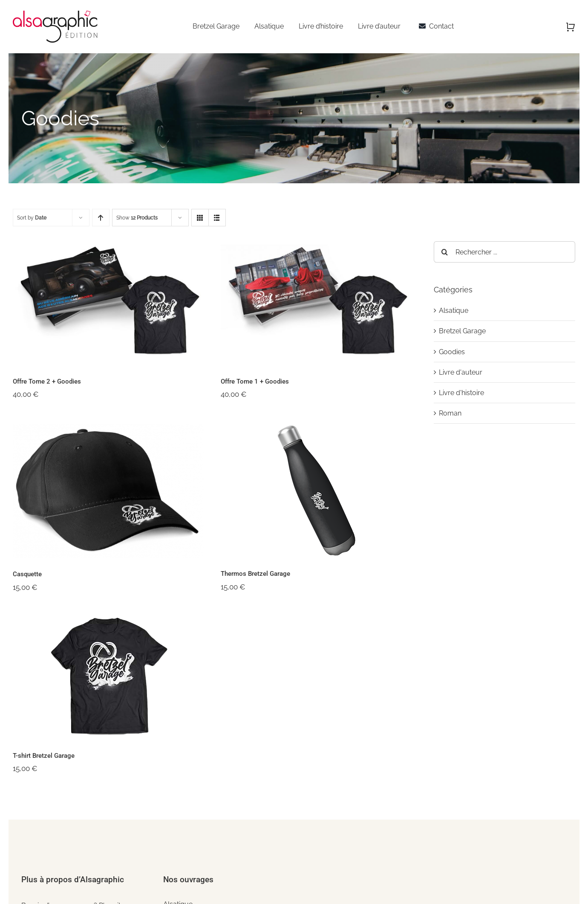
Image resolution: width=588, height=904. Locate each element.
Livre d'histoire (461, 393)
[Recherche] (444, 252)
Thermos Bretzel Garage (255, 574)
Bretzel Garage (462, 331)
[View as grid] (200, 218)
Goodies (452, 352)
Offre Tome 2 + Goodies (47, 381)
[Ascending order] (101, 218)
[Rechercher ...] (504, 252)
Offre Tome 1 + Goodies (255, 381)
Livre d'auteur (461, 372)
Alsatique (454, 310)
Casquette (27, 574)
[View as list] (217, 218)
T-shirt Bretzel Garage (44, 756)
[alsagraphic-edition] (56, 14)
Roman (450, 413)
